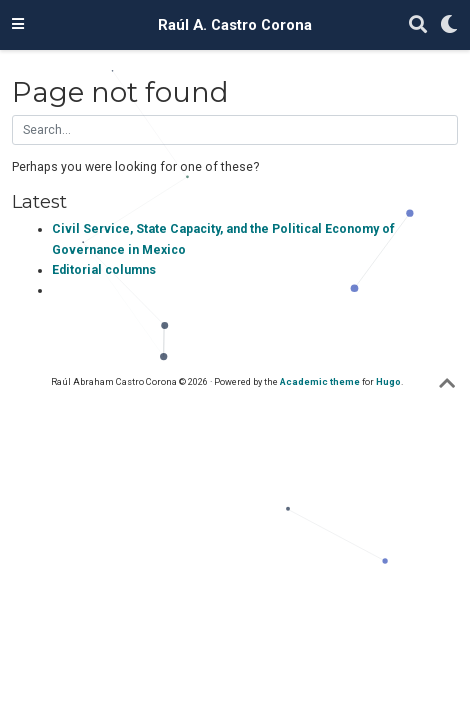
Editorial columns (104, 270)
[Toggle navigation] (18, 25)
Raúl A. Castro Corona (235, 25)
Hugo (388, 381)
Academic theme (320, 381)
